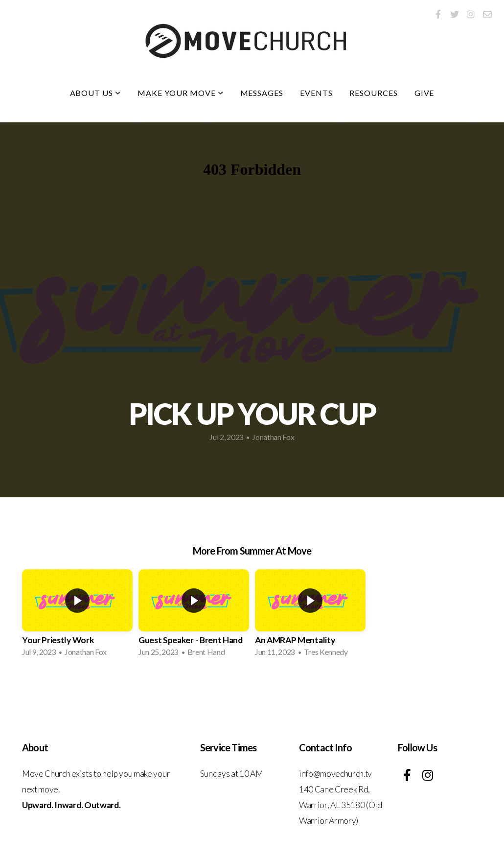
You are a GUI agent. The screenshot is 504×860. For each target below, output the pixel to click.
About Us (96, 93)
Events (316, 93)
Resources (374, 93)
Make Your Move (180, 93)
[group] (77, 616)
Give (424, 93)
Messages (262, 93)
